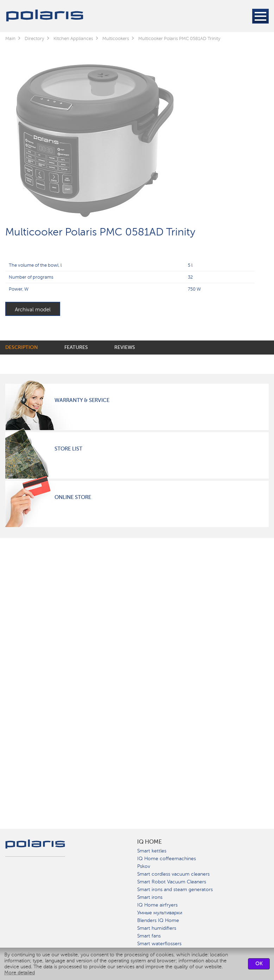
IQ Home (149, 842)
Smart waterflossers (159, 944)
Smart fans (149, 936)
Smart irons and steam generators (175, 890)
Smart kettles (152, 851)
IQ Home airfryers (157, 905)
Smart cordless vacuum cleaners (173, 874)
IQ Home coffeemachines (167, 859)
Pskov (144, 866)
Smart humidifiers (157, 928)
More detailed (20, 973)
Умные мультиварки (160, 913)
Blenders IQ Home (158, 920)
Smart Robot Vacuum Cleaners (172, 882)
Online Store (73, 497)
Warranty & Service (82, 400)
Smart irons (150, 897)
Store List (68, 449)
